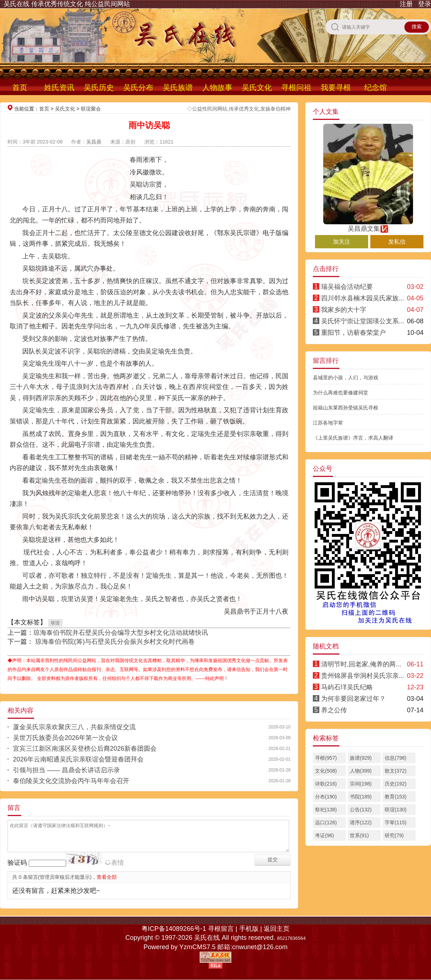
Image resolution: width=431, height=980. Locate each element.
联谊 (55, 623)
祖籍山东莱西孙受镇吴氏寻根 (346, 408)
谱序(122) (361, 822)
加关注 (342, 242)
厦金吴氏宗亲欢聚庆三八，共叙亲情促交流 (74, 727)
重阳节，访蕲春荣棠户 (353, 333)
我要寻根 (336, 87)
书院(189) (361, 797)
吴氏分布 (138, 87)
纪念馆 (376, 87)
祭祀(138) (326, 810)
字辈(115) (396, 822)
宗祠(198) (361, 784)
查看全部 (107, 877)
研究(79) (394, 835)
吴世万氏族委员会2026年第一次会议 (65, 738)
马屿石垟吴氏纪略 (347, 687)
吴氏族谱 (178, 87)
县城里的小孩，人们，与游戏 (346, 378)
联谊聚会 (91, 109)
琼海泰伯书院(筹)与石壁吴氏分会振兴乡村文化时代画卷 (114, 642)
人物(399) (361, 771)
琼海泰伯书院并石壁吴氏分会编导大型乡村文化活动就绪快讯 (121, 633)
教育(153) (396, 797)
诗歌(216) (326, 784)
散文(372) (396, 771)
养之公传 (334, 710)
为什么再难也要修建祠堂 (340, 393)
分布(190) (326, 797)
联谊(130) (396, 810)
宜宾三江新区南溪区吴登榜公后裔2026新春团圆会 (85, 749)
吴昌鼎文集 (368, 225)
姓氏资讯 (59, 87)
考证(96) (325, 835)
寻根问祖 (296, 87)
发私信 (397, 242)
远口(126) (326, 822)
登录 (425, 4)
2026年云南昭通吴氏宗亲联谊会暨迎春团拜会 (78, 759)
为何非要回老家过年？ (353, 699)
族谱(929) (361, 758)
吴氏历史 (99, 87)
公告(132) (361, 810)
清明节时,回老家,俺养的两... (361, 664)
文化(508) (326, 771)
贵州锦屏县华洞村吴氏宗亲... (363, 676)
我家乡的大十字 (344, 310)
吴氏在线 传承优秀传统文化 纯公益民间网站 (67, 4)
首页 (20, 87)
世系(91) (359, 835)
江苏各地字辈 (328, 423)
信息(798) (396, 758)
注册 (406, 4)
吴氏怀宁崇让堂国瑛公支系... (363, 321)
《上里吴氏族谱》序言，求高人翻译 (353, 438)
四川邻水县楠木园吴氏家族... (363, 298)
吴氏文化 (257, 87)
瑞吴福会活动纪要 (347, 287)
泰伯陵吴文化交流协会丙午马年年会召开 (71, 781)
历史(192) (396, 784)
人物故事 (217, 87)
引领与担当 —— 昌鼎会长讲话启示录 (66, 770)
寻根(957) (326, 758)
